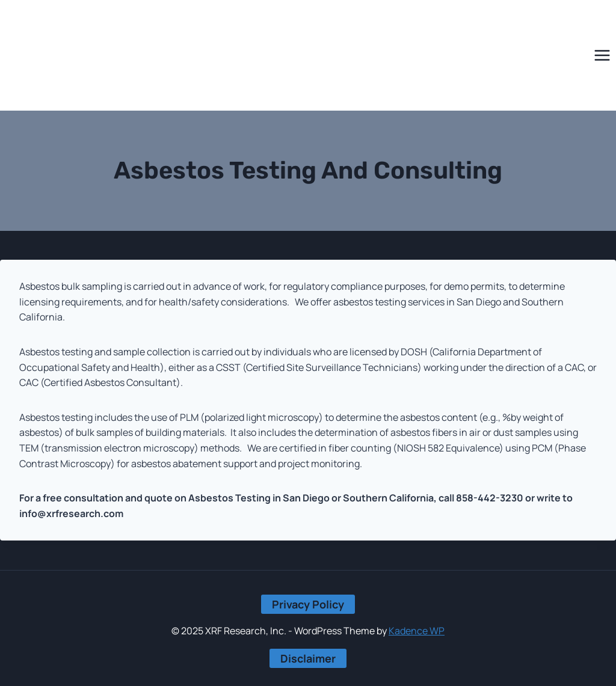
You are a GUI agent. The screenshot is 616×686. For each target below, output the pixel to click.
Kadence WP (417, 631)
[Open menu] (602, 56)
